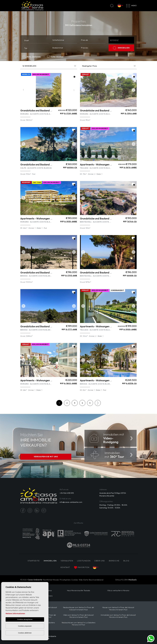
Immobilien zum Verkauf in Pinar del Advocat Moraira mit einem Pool (118, 616)
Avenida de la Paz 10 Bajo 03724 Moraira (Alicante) (113, 494)
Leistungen (84, 561)
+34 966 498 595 (67, 493)
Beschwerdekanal (96, 580)
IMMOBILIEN (121, 48)
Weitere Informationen (15, 613)
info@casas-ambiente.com (71, 502)
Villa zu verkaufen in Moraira (118, 591)
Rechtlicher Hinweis (51, 580)
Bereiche (114, 561)
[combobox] (36, 40)
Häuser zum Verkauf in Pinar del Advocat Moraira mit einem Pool (118, 609)
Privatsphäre (65, 580)
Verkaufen (67, 561)
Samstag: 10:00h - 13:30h (110, 508)
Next (75, 90)
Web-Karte (83, 580)
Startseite (34, 561)
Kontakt (65, 567)
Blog (126, 561)
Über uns (100, 561)
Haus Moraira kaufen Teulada (78, 591)
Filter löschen (55, 57)
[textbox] (36, 40)
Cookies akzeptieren (25, 619)
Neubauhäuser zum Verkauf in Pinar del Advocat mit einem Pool (78, 609)
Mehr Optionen (32, 57)
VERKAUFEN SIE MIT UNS (46, 457)
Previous (23, 90)
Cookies (75, 580)
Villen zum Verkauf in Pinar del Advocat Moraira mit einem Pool (78, 616)
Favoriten (82, 567)
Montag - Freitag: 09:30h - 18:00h (113, 505)
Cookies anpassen (25, 626)
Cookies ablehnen (25, 633)
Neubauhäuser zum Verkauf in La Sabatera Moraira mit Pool (78, 624)
